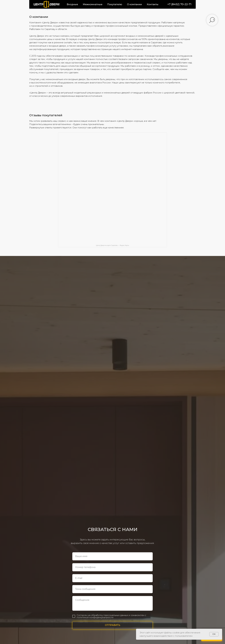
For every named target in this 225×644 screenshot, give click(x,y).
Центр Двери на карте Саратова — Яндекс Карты (113, 245)
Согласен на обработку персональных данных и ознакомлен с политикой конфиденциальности (111, 616)
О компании (134, 4)
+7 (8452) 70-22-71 (179, 4)
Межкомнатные (93, 4)
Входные (72, 4)
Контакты (153, 4)
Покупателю (115, 4)
